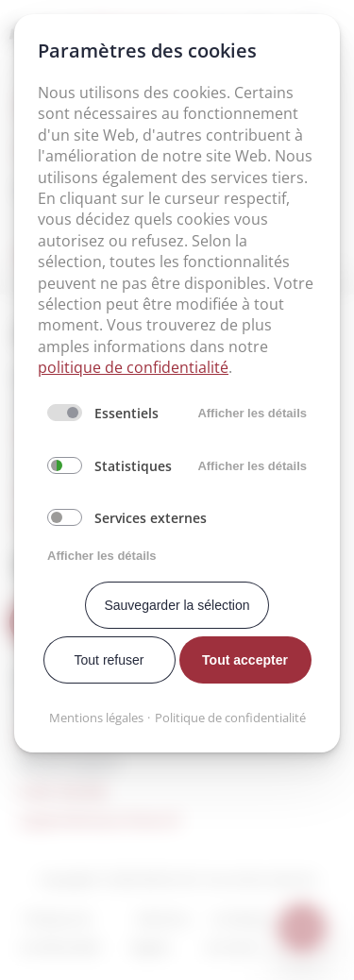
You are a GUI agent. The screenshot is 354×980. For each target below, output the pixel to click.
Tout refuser (110, 660)
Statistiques (133, 466)
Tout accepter (245, 660)
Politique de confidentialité (230, 718)
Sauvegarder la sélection (177, 605)
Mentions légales (96, 718)
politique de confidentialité (133, 367)
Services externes (151, 518)
